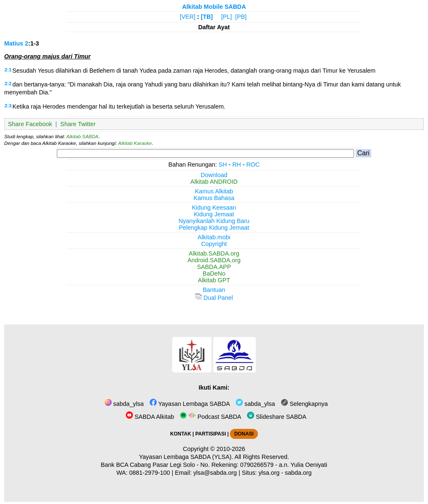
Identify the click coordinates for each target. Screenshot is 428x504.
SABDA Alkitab (150, 417)
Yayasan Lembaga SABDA (190, 404)
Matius (14, 43)
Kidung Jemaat (214, 214)
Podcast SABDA (210, 417)
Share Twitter (78, 124)
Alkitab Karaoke (135, 143)
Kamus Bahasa (214, 198)
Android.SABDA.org (214, 260)
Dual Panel (214, 298)
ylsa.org (269, 473)
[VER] (188, 17)
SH (223, 165)
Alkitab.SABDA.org (214, 253)
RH (237, 165)
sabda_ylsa (124, 404)
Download (214, 175)
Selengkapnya (304, 404)
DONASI (244, 434)
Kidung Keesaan (214, 208)
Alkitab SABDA (83, 137)
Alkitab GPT (214, 280)
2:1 (8, 70)
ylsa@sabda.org (215, 473)
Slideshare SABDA (277, 417)
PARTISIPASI (210, 434)
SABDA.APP (214, 267)
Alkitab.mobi (214, 237)
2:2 (8, 84)
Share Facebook (30, 124)
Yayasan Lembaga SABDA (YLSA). (186, 457)
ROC (253, 165)
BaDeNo (214, 274)
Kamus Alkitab (214, 191)
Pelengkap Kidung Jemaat (214, 228)
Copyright (214, 244)
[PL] (227, 17)
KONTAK (181, 434)
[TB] (207, 17)
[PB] (241, 17)
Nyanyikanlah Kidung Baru (214, 221)
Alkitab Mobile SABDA (214, 7)
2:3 (8, 106)
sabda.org (298, 473)
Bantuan (214, 290)
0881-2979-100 (150, 473)
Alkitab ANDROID (214, 182)
